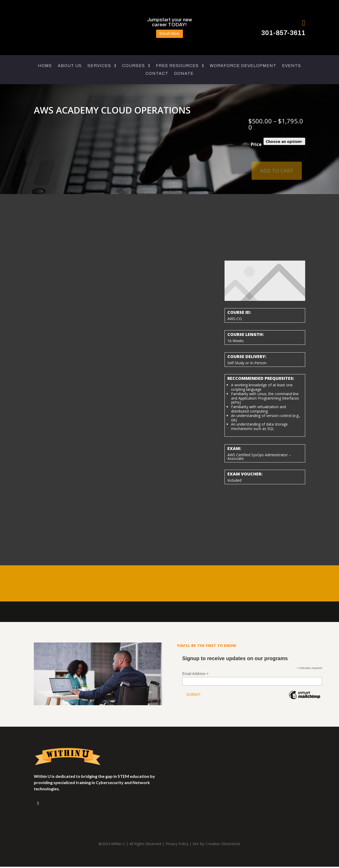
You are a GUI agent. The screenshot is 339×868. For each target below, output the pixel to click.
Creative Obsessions (223, 845)
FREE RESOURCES (177, 67)
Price (256, 146)
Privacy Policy (177, 845)
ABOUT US (70, 67)
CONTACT (157, 75)
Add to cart (277, 172)
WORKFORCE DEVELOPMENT (243, 67)
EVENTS (292, 67)
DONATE (184, 75)
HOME (45, 67)
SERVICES (99, 67)
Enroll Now (169, 34)
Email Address (195, 675)
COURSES (133, 67)
